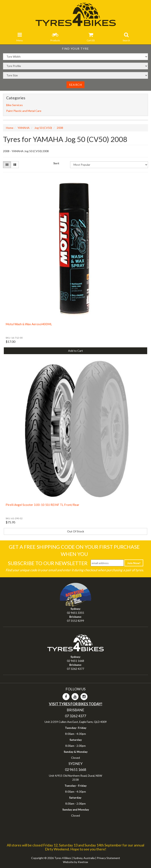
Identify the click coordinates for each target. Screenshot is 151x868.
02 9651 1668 (75, 661)
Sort (56, 163)
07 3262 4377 (75, 669)
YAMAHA (24, 128)
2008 (60, 128)
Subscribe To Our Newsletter (48, 563)
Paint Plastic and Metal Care (24, 111)
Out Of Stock (76, 531)
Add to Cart (75, 351)
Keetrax (83, 862)
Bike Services (14, 105)
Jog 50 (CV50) (43, 128)
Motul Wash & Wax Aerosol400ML (29, 324)
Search (75, 85)
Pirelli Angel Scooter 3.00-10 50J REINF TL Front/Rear (42, 505)
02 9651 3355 (75, 613)
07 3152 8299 (75, 621)
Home (10, 128)
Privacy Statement (108, 858)
